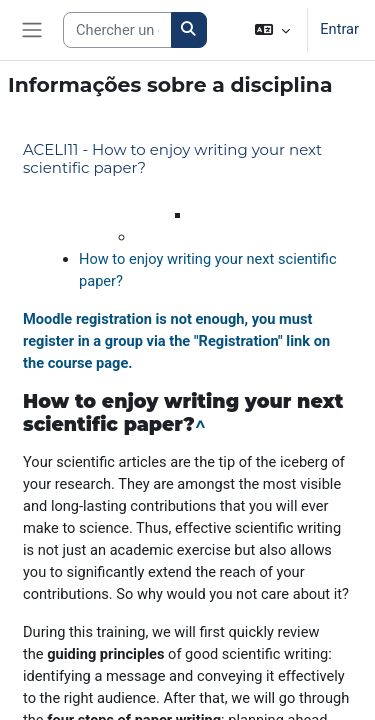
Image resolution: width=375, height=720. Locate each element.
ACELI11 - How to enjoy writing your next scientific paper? (172, 158)
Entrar (339, 29)
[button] (272, 30)
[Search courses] (117, 30)
